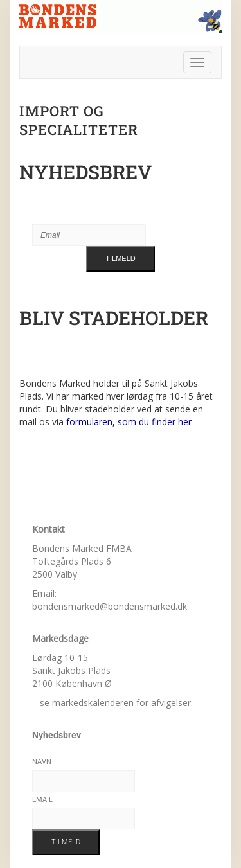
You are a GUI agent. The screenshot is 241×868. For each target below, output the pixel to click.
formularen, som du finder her (129, 422)
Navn (42, 762)
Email (42, 800)
